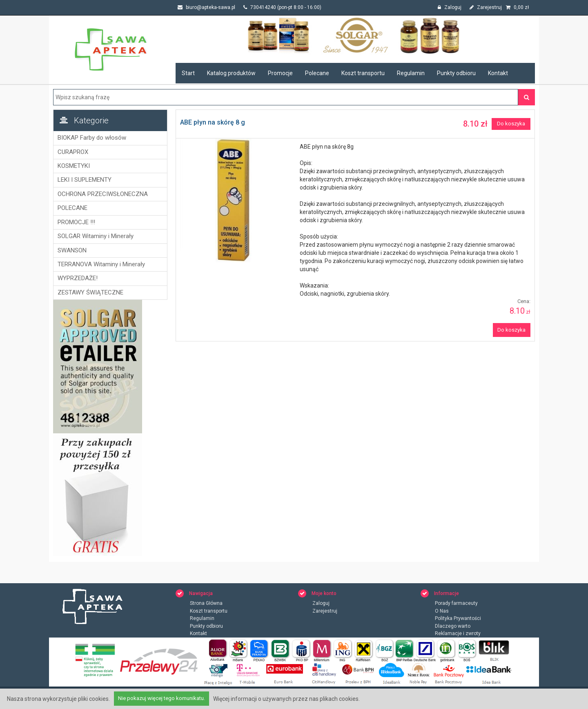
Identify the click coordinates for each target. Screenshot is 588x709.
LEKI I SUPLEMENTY (85, 180)
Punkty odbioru (456, 73)
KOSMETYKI (74, 166)
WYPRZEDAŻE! (78, 278)
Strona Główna (206, 603)
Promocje (280, 73)
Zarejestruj (486, 7)
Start (188, 73)
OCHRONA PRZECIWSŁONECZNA (103, 194)
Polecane (317, 73)
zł (517, 7)
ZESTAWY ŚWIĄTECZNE (90, 292)
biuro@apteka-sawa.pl (206, 7)
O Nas (442, 611)
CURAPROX (73, 152)
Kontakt (498, 73)
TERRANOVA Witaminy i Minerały (101, 264)
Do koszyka (511, 124)
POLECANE (72, 208)
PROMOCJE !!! (76, 222)
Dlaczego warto (453, 626)
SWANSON (72, 250)
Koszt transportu (363, 73)
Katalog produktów (231, 73)
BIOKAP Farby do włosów (92, 138)
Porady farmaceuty (456, 603)
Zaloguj (450, 7)
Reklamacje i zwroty (458, 633)
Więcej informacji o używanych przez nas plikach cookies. (286, 699)
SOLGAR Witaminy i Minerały (96, 236)
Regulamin (411, 73)
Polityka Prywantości (458, 618)
